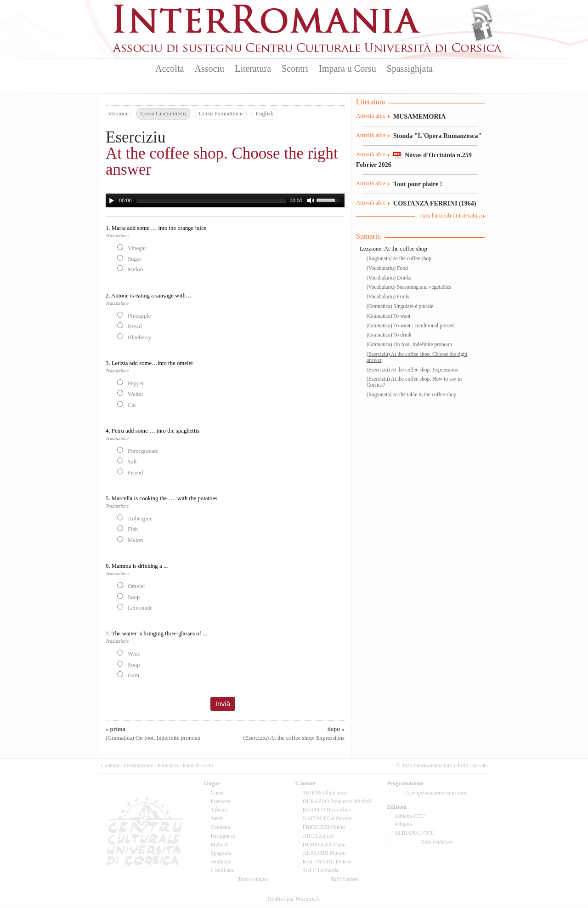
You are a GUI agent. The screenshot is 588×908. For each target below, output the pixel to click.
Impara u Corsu (347, 69)
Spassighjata (410, 69)
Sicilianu (221, 862)
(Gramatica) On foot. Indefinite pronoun (409, 344)
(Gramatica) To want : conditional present (411, 326)
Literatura (253, 69)
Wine (129, 653)
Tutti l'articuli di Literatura (450, 216)
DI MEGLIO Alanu (324, 845)
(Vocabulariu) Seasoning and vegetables (409, 287)
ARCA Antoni (318, 836)
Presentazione (138, 765)
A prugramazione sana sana (437, 793)
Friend (130, 472)
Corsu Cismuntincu (163, 114)
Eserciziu (136, 137)
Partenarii (168, 765)
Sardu (217, 818)
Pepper (131, 383)
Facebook (482, 30)
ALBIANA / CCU (415, 833)
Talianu (219, 810)
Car (127, 405)
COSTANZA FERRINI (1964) (435, 203)
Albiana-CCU (410, 816)
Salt (127, 461)
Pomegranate (138, 451)
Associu (209, 69)
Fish (127, 529)
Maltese (220, 845)
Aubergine (135, 518)
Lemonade (135, 607)
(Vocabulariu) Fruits (388, 297)
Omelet (131, 586)
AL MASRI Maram (324, 853)
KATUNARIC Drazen (327, 862)
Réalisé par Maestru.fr (294, 899)
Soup (128, 597)
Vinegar (132, 248)
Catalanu (221, 827)
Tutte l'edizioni (437, 842)
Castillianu (223, 870)
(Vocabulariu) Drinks (389, 278)
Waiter (130, 394)
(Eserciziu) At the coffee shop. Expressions (412, 370)
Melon (130, 269)
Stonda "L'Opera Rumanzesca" (437, 136)
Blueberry (134, 337)
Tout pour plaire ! (418, 184)
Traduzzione (117, 236)
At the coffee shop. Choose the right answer (222, 161)
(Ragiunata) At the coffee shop (399, 258)
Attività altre (371, 116)
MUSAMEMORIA (419, 116)
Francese (221, 801)
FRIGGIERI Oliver (324, 827)
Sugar (129, 258)
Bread (130, 326)
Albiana (403, 824)
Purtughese (223, 836)
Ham (128, 675)
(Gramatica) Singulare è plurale (400, 306)
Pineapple (134, 315)
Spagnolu (221, 853)
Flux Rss (482, 15)
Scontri (295, 69)
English (264, 114)
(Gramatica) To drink (389, 335)
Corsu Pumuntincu (221, 114)
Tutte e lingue (253, 879)
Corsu (218, 793)
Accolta (170, 69)
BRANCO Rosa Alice (327, 810)
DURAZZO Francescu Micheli (337, 801)
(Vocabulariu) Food (387, 268)
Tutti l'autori (345, 879)
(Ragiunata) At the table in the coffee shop (411, 394)
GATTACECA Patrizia (328, 818)
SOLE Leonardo (321, 870)
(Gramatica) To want (389, 316)
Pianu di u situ (198, 765)
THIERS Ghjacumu (325, 793)
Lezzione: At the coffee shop (393, 249)
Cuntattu (110, 765)
